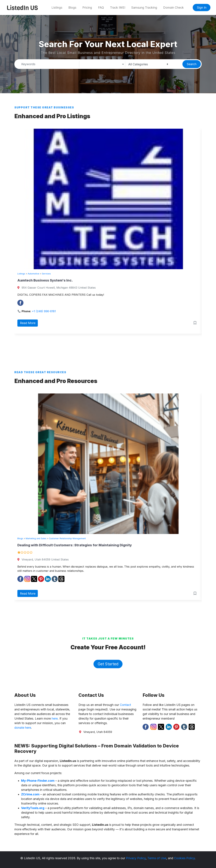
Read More (28, 323)
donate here (23, 728)
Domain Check (173, 8)
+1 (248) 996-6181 (44, 311)
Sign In (202, 8)
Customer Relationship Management (67, 538)
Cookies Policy (184, 858)
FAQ (101, 8)
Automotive (33, 274)
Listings (57, 8)
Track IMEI (118, 8)
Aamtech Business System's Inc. (45, 280)
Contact (125, 705)
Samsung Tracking (144, 8)
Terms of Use (157, 858)
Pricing (87, 8)
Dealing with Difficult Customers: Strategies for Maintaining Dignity (75, 545)
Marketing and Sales (36, 538)
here (55, 718)
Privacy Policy (136, 858)
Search (192, 64)
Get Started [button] (108, 664)
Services (46, 274)
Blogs (72, 8)
